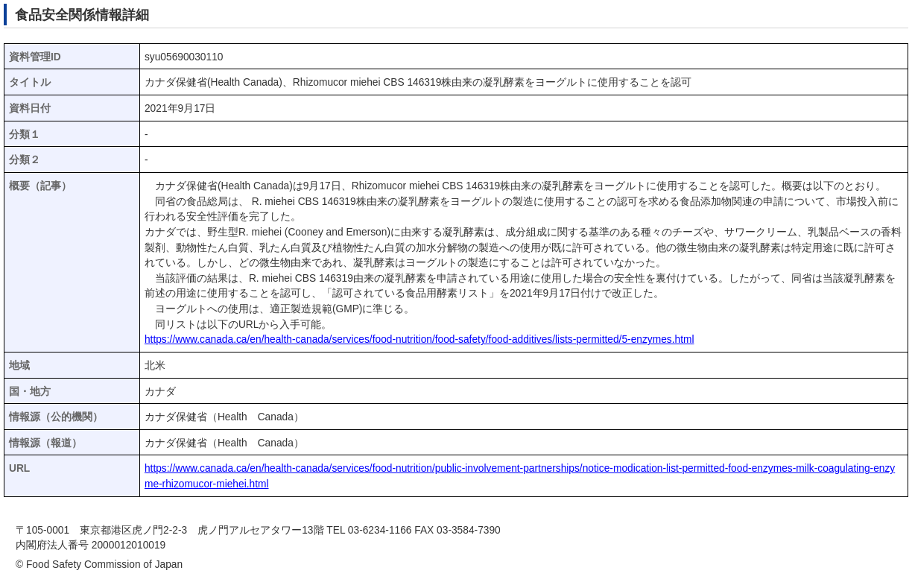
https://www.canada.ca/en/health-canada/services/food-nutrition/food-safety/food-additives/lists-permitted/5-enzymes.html (419, 339)
